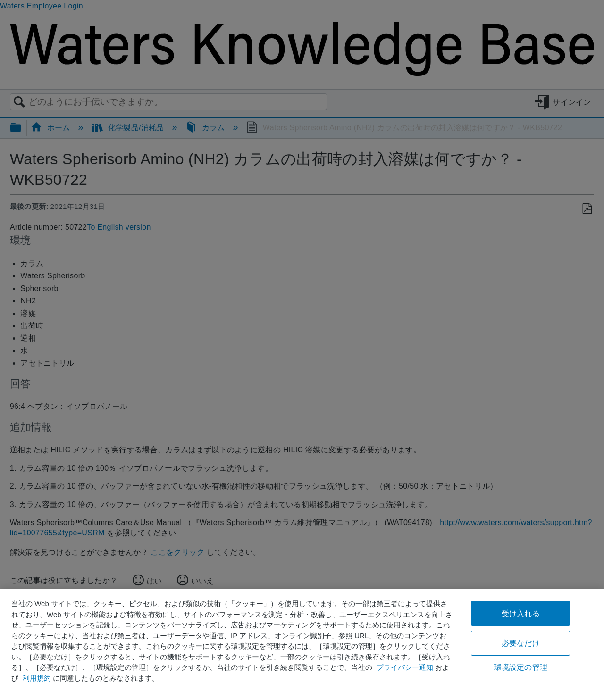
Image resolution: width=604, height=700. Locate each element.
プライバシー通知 (405, 667)
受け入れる (521, 613)
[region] (302, 645)
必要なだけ (521, 643)
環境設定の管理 (521, 667)
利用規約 (37, 678)
